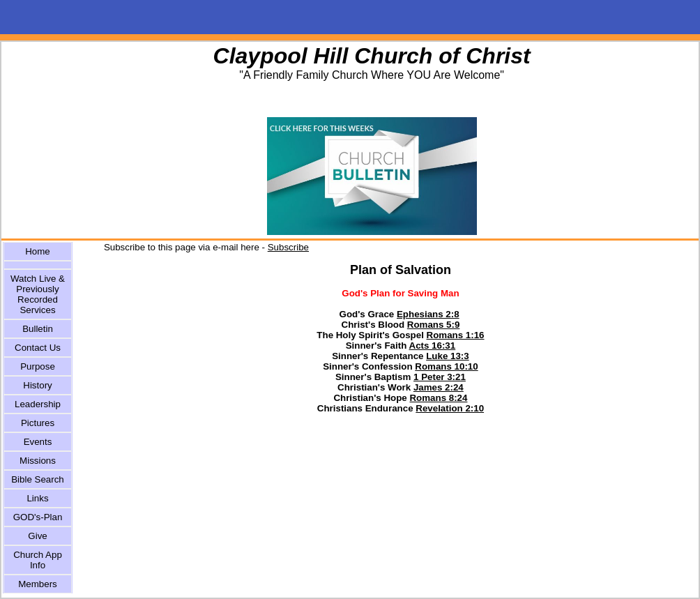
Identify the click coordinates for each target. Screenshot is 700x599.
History (37, 385)
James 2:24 (439, 387)
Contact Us (38, 348)
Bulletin (38, 329)
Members (38, 584)
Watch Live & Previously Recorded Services (38, 294)
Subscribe (288, 247)
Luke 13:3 (448, 356)
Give (37, 536)
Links (37, 498)
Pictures (38, 423)
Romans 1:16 (456, 335)
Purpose (38, 366)
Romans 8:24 (438, 398)
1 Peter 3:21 (440, 377)
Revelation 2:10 (450, 408)
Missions (38, 461)
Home (38, 251)
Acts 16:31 (433, 346)
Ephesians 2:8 (428, 314)
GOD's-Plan (38, 517)
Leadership (38, 404)
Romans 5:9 (434, 325)
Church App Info (38, 560)
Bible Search (38, 479)
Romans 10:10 (446, 366)
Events (38, 442)
